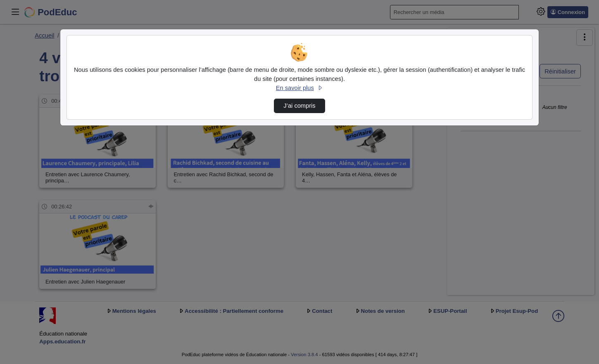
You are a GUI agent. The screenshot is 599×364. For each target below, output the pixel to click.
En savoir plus (299, 88)
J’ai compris (299, 106)
